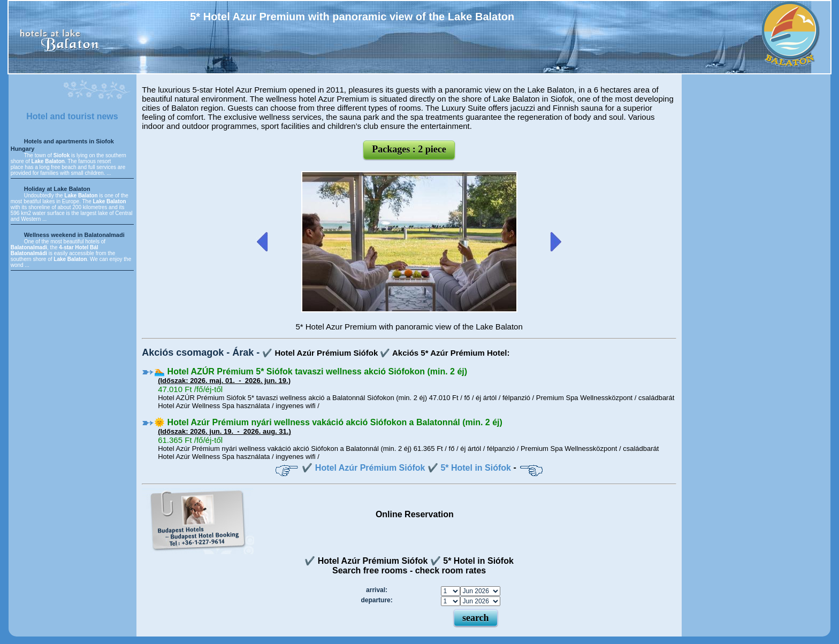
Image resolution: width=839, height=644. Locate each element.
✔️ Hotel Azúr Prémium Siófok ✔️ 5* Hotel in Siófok (406, 468)
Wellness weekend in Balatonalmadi (74, 235)
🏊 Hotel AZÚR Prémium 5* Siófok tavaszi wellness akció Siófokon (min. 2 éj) (311, 371)
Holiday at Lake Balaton (57, 189)
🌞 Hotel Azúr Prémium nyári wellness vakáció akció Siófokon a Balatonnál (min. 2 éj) (328, 422)
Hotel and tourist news (72, 116)
